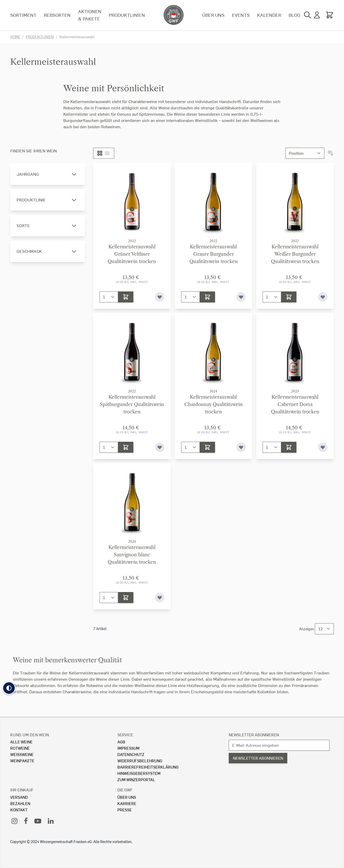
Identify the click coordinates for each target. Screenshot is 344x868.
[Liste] (107, 153)
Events (241, 15)
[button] (9, 688)
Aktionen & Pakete (90, 15)
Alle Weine (21, 742)
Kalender (269, 15)
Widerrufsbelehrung (140, 761)
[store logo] (174, 15)
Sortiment (23, 15)
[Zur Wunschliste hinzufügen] (160, 297)
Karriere (127, 803)
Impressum (128, 748)
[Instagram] (14, 821)
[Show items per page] (324, 629)
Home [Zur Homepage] (15, 37)
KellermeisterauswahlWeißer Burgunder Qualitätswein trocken (295, 254)
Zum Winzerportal (136, 779)
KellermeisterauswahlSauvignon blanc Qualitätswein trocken (132, 555)
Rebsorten (57, 15)
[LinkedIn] (51, 821)
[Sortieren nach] (305, 153)
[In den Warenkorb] (126, 297)
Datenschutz (131, 754)
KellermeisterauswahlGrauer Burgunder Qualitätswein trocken (213, 254)
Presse (125, 810)
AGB (121, 742)
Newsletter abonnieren (254, 735)
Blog (295, 15)
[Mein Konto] (317, 15)
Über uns (213, 15)
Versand (19, 797)
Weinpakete (22, 761)
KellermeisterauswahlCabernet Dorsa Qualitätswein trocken (295, 404)
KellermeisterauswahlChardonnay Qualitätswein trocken (213, 404)
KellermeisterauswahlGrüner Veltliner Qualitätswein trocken (132, 254)
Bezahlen (20, 803)
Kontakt (19, 810)
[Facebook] (26, 821)
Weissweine (22, 754)
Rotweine (20, 748)
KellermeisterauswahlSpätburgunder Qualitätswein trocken (132, 404)
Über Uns (127, 797)
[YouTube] (38, 821)
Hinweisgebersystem (139, 773)
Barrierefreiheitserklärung (148, 767)
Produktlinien (127, 15)
